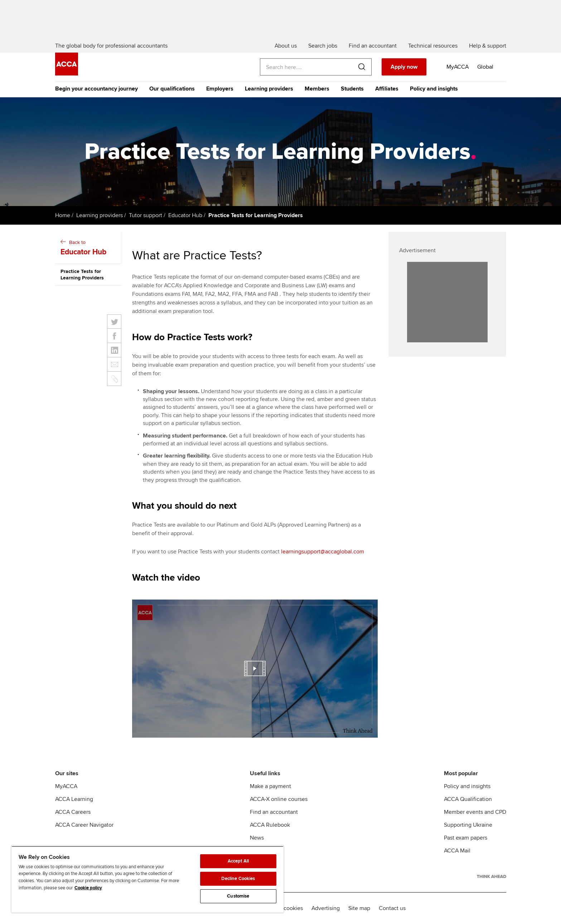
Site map (359, 908)
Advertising (326, 908)
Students (352, 89)
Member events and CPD (475, 812)
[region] (147, 879)
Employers (220, 89)
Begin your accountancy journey (96, 89)
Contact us (392, 908)
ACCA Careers (73, 812)
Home (63, 215)
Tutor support (146, 215)
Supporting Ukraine (468, 825)
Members (317, 89)
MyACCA (66, 786)
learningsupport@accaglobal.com (323, 552)
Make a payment (270, 786)
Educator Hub (185, 215)
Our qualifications (172, 89)
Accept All (238, 861)
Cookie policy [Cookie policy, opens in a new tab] (88, 888)
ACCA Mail (457, 851)
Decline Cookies (238, 879)
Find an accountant (274, 812)
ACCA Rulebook (270, 825)
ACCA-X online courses (279, 799)
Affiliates (387, 89)
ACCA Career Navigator (84, 825)
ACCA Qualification (468, 799)
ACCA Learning (74, 799)
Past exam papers (466, 838)
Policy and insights (434, 89)
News (257, 838)
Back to (89, 248)
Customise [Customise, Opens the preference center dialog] (238, 896)
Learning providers (269, 89)
